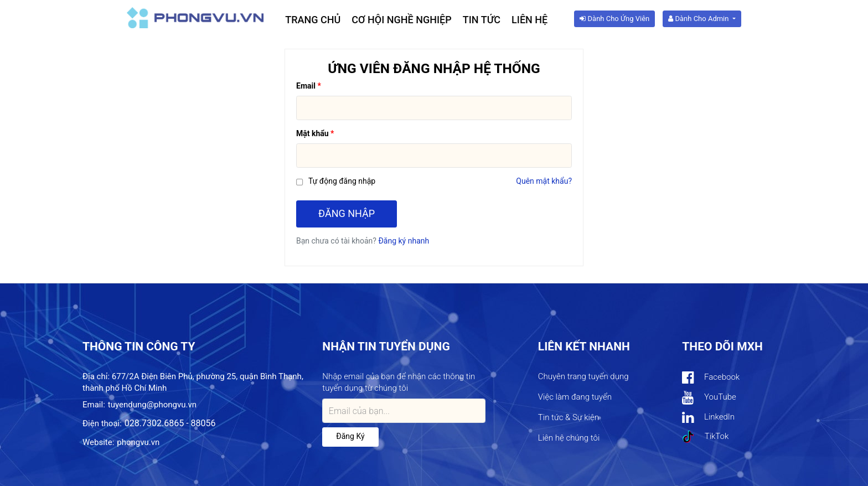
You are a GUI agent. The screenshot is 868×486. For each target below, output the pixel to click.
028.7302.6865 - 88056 (170, 423)
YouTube (709, 398)
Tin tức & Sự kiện (569, 417)
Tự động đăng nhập (342, 181)
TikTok (705, 437)
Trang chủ (313, 20)
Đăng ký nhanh (404, 241)
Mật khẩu (312, 133)
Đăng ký (350, 436)
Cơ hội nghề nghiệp (402, 20)
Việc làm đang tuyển (575, 397)
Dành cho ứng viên (614, 19)
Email (306, 86)
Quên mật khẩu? (544, 181)
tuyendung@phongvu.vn (152, 405)
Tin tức (482, 20)
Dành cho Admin (699, 19)
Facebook (711, 378)
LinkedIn (708, 418)
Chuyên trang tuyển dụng (583, 376)
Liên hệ (529, 20)
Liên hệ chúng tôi (569, 438)
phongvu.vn (138, 442)
